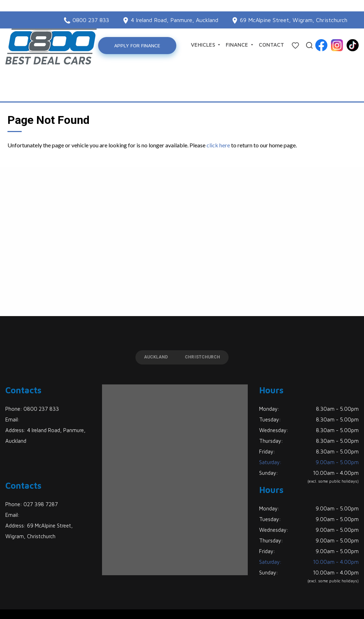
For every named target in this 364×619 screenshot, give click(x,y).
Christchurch (209, 333)
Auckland (149, 333)
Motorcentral (249, 602)
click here (218, 119)
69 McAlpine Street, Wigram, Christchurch (294, 9)
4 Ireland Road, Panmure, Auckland (175, 9)
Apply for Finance (142, 45)
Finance (239, 45)
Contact (271, 45)
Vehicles (205, 45)
